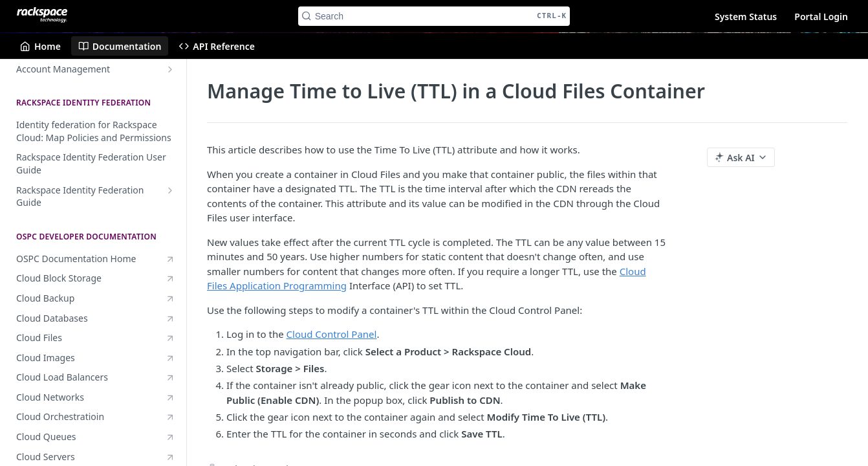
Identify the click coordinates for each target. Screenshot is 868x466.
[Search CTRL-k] (434, 16)
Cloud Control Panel (332, 334)
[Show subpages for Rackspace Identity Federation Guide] (170, 190)
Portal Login (821, 17)
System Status (746, 17)
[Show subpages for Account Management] (170, 69)
